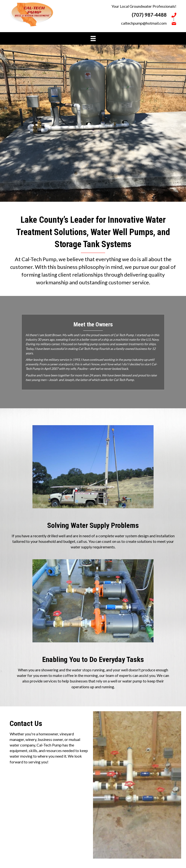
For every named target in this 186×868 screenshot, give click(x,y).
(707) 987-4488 (149, 15)
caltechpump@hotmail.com (144, 23)
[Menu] (93, 39)
